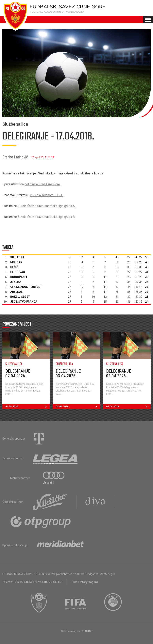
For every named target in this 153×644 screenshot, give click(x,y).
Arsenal (16, 292)
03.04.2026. (78, 407)
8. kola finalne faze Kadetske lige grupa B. (46, 217)
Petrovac (18, 272)
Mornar (16, 262)
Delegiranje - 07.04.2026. (19, 373)
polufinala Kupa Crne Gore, (43, 184)
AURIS (88, 631)
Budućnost (19, 277)
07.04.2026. (28, 407)
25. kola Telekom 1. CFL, (47, 195)
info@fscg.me (89, 582)
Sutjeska (17, 257)
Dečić (14, 267)
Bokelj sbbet (20, 297)
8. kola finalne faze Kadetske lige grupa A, (47, 206)
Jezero (16, 282)
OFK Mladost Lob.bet (26, 287)
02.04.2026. (128, 407)
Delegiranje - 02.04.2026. (120, 373)
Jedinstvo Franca (24, 302)
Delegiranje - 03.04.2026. (69, 373)
